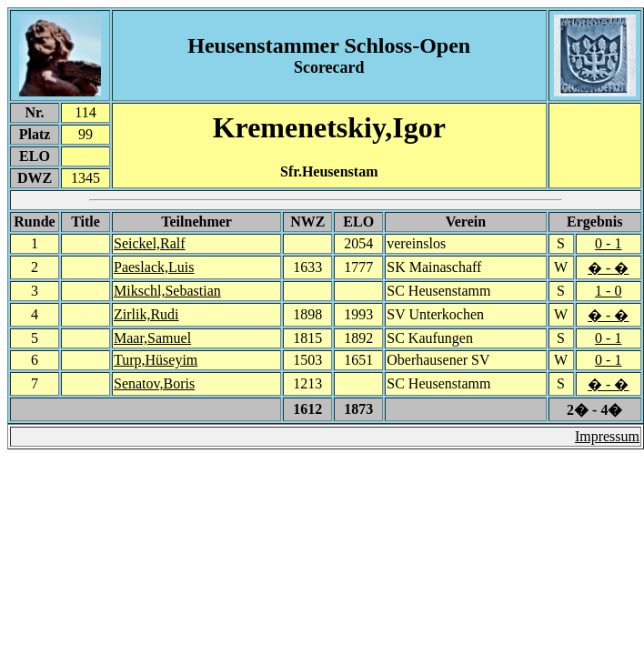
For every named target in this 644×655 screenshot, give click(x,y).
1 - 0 (608, 291)
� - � (608, 268)
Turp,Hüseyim (156, 360)
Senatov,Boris (154, 383)
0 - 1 (608, 243)
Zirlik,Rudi (146, 314)
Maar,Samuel (152, 338)
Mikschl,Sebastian (167, 291)
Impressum (607, 436)
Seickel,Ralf (150, 243)
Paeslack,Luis (154, 267)
